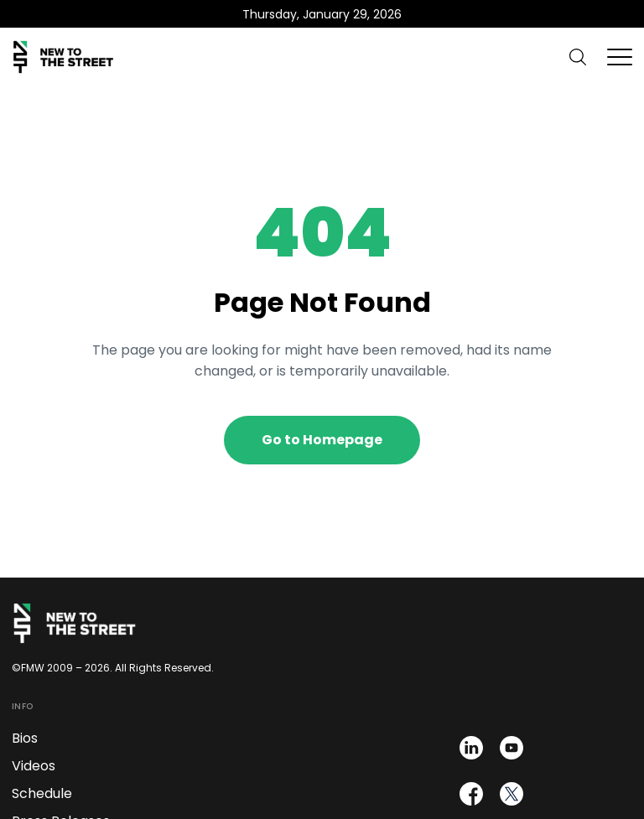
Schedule (42, 793)
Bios (25, 738)
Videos (34, 766)
